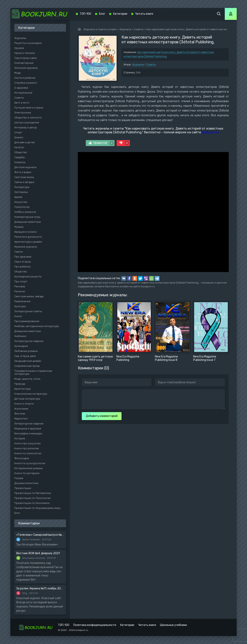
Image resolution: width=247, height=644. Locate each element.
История (20, 438)
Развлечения (22, 301)
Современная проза (27, 366)
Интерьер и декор (26, 127)
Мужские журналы (26, 247)
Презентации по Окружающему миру (37, 508)
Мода (17, 73)
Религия (20, 291)
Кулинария (21, 346)
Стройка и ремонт (26, 83)
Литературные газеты (28, 311)
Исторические (23, 93)
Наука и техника (25, 53)
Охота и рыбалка (25, 78)
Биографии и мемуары (28, 433)
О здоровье (21, 88)
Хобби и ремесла (25, 212)
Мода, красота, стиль (27, 379)
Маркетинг (21, 419)
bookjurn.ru (210, 132)
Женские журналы (26, 68)
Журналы (138, 64)
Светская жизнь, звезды (29, 296)
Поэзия (19, 478)
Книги (18, 316)
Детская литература (27, 399)
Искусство (21, 202)
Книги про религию (27, 448)
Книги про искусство (27, 443)
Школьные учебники (173, 625)
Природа (20, 384)
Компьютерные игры (27, 217)
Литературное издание (29, 341)
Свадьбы (20, 157)
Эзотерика (21, 192)
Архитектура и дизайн (28, 242)
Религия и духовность (28, 237)
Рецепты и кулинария (28, 43)
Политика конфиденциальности (95, 625)
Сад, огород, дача (25, 356)
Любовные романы (26, 351)
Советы (151, 64)
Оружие (19, 48)
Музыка (19, 227)
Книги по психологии (28, 453)
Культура (20, 306)
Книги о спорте (24, 404)
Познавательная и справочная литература (33, 372)
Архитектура (22, 389)
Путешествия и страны (29, 108)
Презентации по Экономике (32, 503)
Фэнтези (20, 414)
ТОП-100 (85, 14)
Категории (120, 14)
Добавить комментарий (102, 416)
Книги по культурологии (30, 463)
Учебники (20, 336)
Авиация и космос (26, 232)
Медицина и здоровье (28, 429)
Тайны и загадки (24, 182)
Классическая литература (31, 394)
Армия (18, 197)
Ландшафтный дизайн (28, 361)
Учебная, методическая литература (37, 326)
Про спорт (21, 281)
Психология (22, 207)
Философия (22, 458)
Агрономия (21, 409)
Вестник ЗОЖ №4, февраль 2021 (38, 553)
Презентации (23, 488)
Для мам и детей (25, 142)
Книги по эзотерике (27, 473)
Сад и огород (22, 262)
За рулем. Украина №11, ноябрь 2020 (40, 588)
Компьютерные (24, 63)
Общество (21, 152)
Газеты (19, 252)
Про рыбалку (22, 267)
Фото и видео (23, 172)
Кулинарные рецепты (28, 276)
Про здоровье (23, 257)
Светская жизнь (24, 177)
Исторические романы (28, 468)
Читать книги (144, 14)
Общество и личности (28, 118)
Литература (22, 187)
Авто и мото (22, 103)
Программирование (27, 321)
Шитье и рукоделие (27, 123)
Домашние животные (28, 222)
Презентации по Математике (33, 493)
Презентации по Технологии (32, 498)
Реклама (20, 286)
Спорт (18, 132)
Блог (17, 513)
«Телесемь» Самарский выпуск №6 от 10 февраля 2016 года (40, 535)
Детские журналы (25, 167)
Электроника (23, 113)
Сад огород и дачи (26, 58)
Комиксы (20, 162)
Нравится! (101, 143)
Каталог (19, 147)
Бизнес (19, 137)
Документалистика (26, 483)
